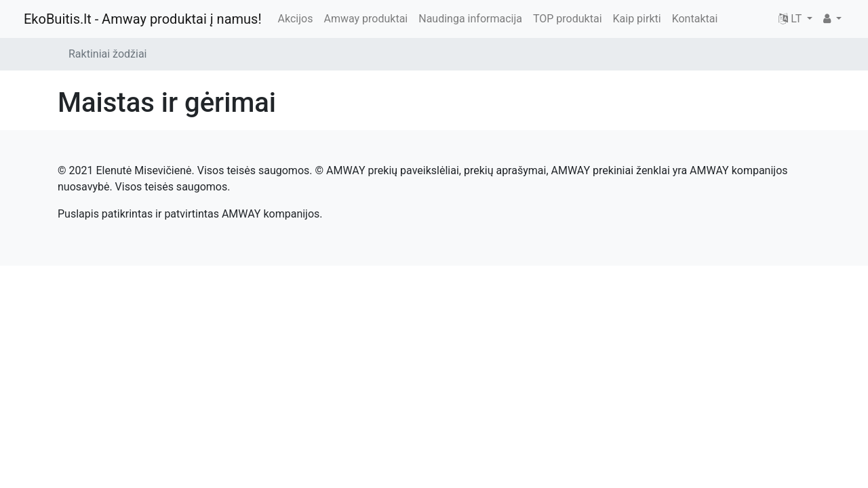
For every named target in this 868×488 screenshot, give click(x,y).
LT (791, 19)
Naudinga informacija (470, 19)
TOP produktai (568, 19)
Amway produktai (366, 19)
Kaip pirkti (637, 19)
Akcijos (296, 19)
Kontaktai (695, 19)
